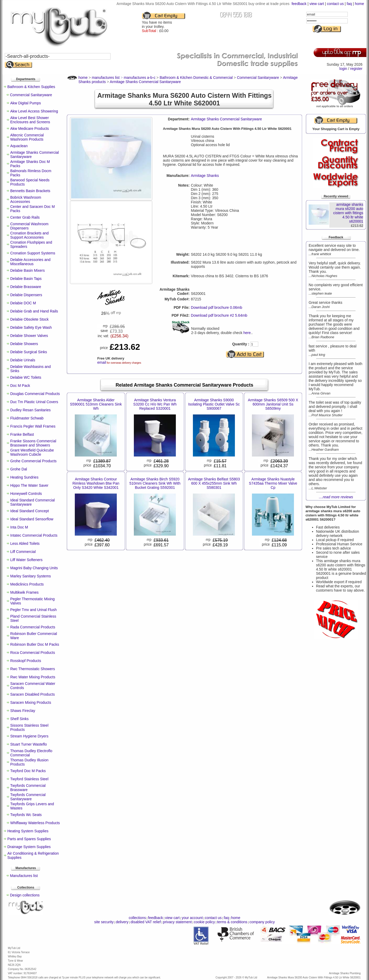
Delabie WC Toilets (26, 377)
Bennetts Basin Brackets (30, 191)
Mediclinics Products (27, 584)
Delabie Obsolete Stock (29, 319)
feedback (299, 4)
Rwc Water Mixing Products (33, 677)
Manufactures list (24, 876)
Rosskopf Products (26, 661)
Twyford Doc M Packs (28, 771)
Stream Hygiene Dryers (29, 736)
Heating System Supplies (28, 831)
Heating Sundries (24, 477)
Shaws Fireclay (23, 711)
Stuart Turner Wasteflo (29, 744)
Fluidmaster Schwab (27, 418)
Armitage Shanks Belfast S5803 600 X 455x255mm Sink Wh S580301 (214, 483)
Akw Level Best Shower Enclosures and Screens (30, 120)
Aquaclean (19, 146)
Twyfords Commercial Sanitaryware (28, 797)
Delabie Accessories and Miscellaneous (30, 262)
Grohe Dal (19, 469)
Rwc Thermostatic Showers (33, 669)
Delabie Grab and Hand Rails (34, 311)
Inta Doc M (19, 527)
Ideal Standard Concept (30, 511)
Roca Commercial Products (33, 653)
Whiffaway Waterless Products (35, 823)
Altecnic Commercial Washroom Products (27, 137)
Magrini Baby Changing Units (34, 568)
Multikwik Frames (24, 592)
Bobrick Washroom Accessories (26, 199)
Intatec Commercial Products (34, 535)
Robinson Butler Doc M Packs (35, 644)
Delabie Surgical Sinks (29, 352)
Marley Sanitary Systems (31, 576)
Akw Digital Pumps (26, 103)
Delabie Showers (24, 344)
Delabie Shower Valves (29, 336)
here (247, 333)
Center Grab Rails (25, 217)
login (343, 69)
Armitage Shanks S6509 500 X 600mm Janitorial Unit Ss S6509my (273, 404)
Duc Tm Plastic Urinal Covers (34, 402)
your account (192, 918)
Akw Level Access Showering (34, 111)
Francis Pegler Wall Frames (33, 426)
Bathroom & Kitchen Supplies (31, 87)
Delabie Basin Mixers (28, 270)
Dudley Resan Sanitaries (30, 410)
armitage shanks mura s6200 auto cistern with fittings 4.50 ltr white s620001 (348, 213)
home (359, 4)
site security (104, 922)
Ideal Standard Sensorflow (32, 519)
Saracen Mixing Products (31, 702)
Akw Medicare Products (30, 129)
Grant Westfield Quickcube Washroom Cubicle (32, 452)
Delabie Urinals (23, 360)
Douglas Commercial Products (35, 394)
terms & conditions (232, 922)
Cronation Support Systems (33, 253)
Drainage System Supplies (29, 847)
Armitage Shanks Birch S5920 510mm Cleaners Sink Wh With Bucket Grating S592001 (155, 483)
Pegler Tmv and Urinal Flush (33, 610)
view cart (317, 4)
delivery (122, 922)
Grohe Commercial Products (33, 461)
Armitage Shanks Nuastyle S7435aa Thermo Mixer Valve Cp (273, 483)
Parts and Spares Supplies (29, 839)
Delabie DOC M (23, 303)
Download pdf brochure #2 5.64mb (219, 315)
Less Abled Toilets (25, 543)
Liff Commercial (23, 552)
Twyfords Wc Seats (26, 815)
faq (349, 4)
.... (336, 497)
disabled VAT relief (146, 922)
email (102, 362)
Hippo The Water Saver (29, 485)
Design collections (25, 895)
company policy (262, 922)
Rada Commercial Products (33, 627)
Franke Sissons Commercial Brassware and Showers (33, 443)
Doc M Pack (20, 386)
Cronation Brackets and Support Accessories (29, 235)
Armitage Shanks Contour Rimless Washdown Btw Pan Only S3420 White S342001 (96, 483)
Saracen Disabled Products (33, 694)
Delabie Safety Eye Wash (31, 327)
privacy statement (177, 922)
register (356, 69)
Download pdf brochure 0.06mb (216, 307)
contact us (335, 4)
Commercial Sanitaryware (31, 95)
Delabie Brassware (26, 287)
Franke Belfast (22, 434)
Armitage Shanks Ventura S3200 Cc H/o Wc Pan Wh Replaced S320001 (155, 404)
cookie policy (204, 922)
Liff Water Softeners (26, 560)
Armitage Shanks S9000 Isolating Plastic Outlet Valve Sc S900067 (214, 404)
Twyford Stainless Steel (29, 779)
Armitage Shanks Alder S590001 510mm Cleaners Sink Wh (96, 404)
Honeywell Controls (26, 494)
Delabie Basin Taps (26, 279)
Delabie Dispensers (26, 295)
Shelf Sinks (19, 719)
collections (137, 918)
